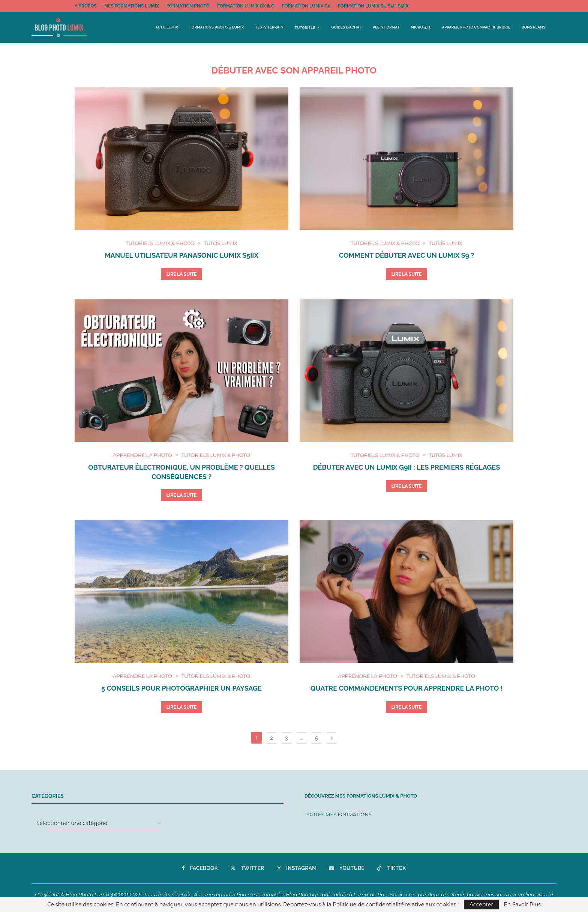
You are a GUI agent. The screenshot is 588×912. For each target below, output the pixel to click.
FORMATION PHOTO (188, 6)
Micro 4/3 (421, 27)
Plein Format (386, 27)
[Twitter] (247, 868)
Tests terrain (269, 27)
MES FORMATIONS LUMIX (132, 6)
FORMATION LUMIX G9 (306, 6)
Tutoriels (305, 28)
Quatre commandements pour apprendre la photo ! (407, 688)
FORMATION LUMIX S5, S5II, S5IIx (373, 6)
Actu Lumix (167, 27)
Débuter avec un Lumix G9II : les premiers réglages (407, 467)
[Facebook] (200, 868)
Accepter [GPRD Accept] (481, 904)
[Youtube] (346, 868)
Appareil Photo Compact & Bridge (476, 27)
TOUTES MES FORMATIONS (338, 814)
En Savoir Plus (523, 904)
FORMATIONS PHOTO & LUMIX (217, 27)
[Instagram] (297, 868)
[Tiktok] (391, 868)
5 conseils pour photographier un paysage (181, 688)
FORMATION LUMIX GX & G (246, 6)
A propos (86, 6)
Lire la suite (182, 274)
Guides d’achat (346, 27)
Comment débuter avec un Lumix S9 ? (406, 255)
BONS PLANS (533, 27)
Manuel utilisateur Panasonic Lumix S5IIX (181, 255)
